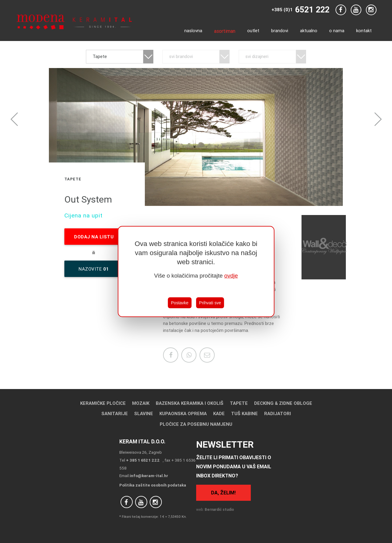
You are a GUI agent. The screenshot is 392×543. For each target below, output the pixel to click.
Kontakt (364, 31)
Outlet (253, 31)
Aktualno (309, 31)
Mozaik (141, 403)
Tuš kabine (244, 413)
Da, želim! (223, 493)
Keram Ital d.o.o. (142, 441)
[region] (196, 271)
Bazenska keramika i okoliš (190, 403)
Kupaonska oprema (183, 413)
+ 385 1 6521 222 (143, 460)
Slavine (144, 413)
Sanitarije (115, 413)
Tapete (239, 403)
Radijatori (278, 413)
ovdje (231, 276)
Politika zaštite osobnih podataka (153, 485)
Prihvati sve (210, 303)
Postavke (180, 303)
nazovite (94, 271)
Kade (219, 413)
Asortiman (225, 31)
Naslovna (193, 31)
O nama (337, 31)
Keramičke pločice (103, 403)
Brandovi (280, 31)
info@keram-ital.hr (149, 476)
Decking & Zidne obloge (283, 403)
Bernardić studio (219, 509)
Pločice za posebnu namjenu (196, 424)
